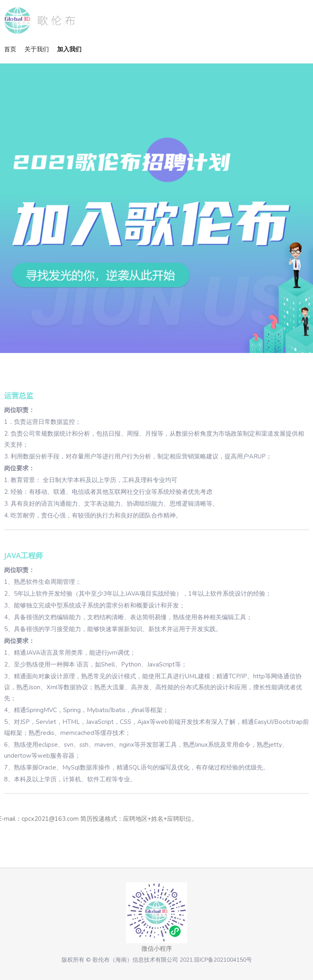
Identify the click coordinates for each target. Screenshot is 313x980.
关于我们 (37, 49)
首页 (10, 49)
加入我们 (69, 49)
